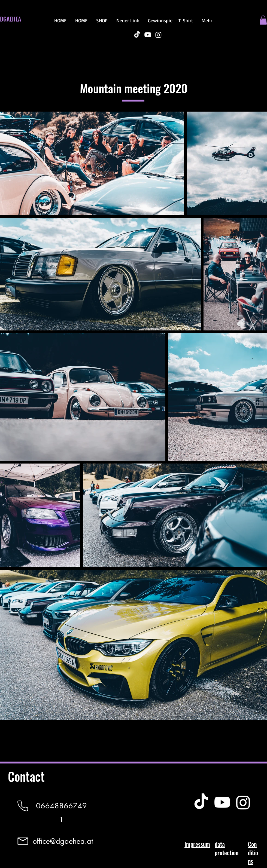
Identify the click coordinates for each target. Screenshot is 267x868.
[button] (263, 20)
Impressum (197, 844)
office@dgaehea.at (63, 841)
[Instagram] (158, 35)
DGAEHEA (10, 19)
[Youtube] (148, 35)
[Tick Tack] (137, 35)
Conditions (253, 852)
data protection (227, 848)
